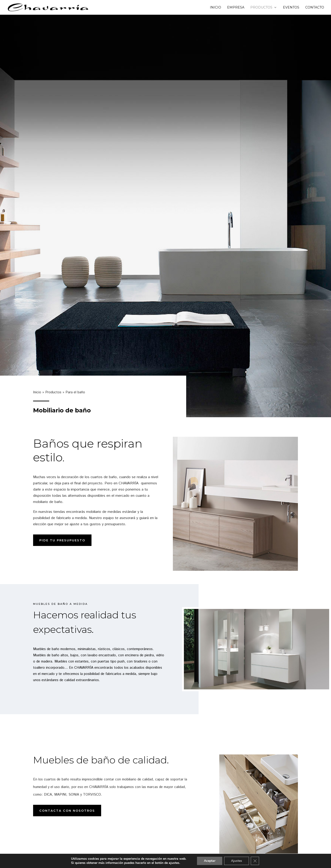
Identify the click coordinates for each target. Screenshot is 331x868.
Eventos (291, 8)
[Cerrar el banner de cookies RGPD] (255, 861)
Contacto (315, 8)
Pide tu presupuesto (62, 540)
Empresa (236, 8)
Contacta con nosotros (67, 811)
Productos (261, 8)
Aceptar (210, 861)
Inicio (215, 8)
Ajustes (237, 861)
